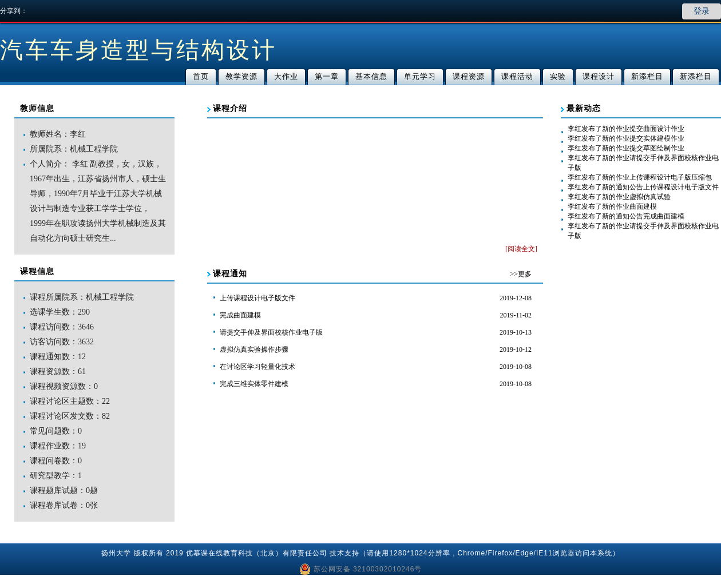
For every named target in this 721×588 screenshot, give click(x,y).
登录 (702, 11)
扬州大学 (116, 553)
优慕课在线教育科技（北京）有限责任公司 (257, 553)
